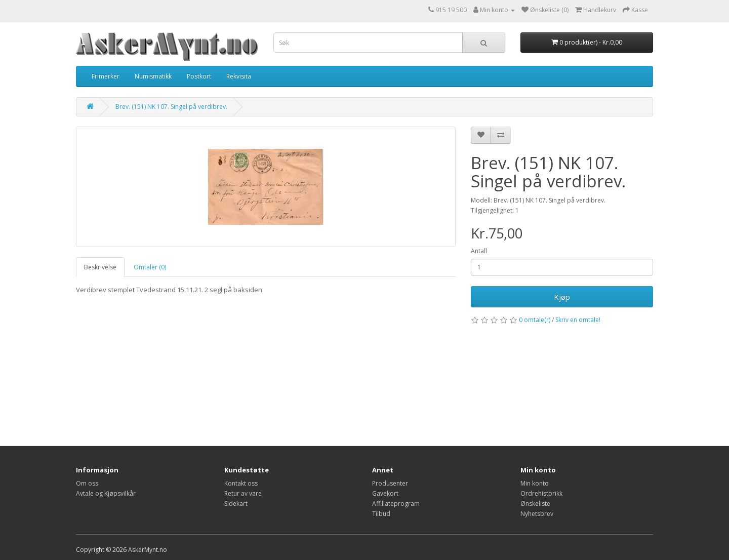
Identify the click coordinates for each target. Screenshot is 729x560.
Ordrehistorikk (541, 493)
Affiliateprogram (396, 504)
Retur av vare (243, 493)
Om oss (87, 483)
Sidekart (236, 504)
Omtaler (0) (150, 267)
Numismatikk (153, 76)
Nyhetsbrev (537, 514)
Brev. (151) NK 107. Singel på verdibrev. (171, 107)
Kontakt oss (241, 483)
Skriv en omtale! (578, 320)
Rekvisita (239, 76)
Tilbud (381, 514)
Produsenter (390, 483)
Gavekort (385, 493)
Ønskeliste (535, 504)
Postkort (199, 76)
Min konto (535, 483)
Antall (479, 251)
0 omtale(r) (535, 320)
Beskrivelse (100, 267)
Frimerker (106, 76)
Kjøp (562, 297)
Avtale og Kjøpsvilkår (106, 493)
